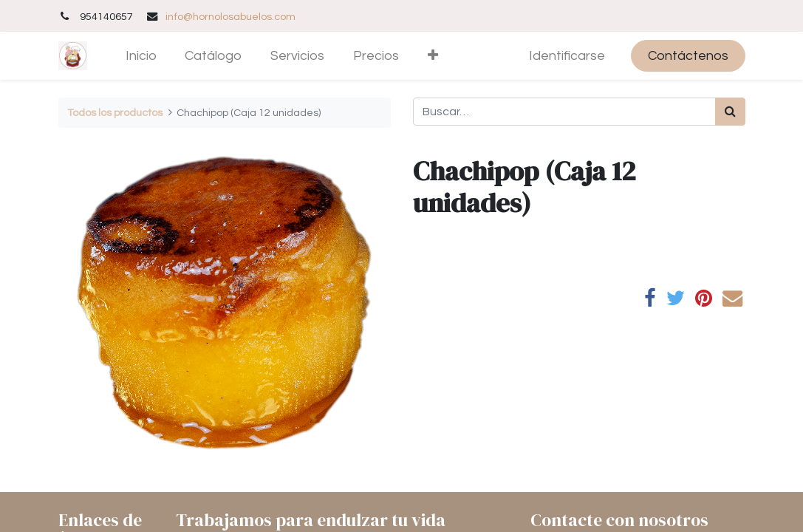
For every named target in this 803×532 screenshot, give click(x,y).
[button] (433, 56)
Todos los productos (115, 113)
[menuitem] (141, 56)
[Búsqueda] (730, 112)
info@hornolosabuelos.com (230, 17)
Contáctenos (688, 56)
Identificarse (567, 56)
